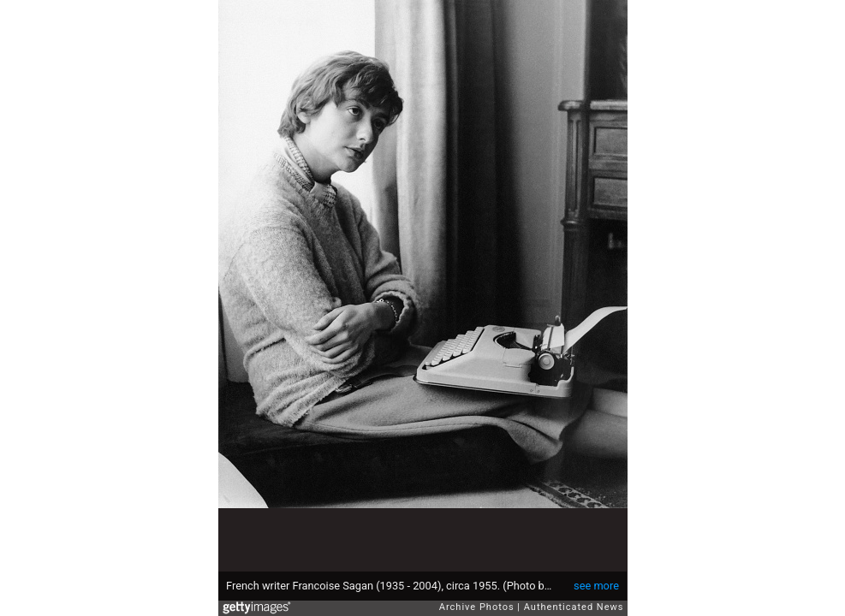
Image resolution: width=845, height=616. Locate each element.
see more (596, 586)
